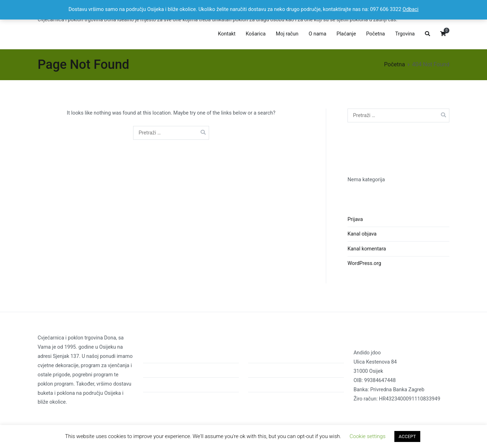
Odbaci (411, 9)
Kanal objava (362, 234)
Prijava (355, 219)
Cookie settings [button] (368, 436)
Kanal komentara (367, 249)
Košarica (256, 34)
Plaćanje (346, 34)
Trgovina (405, 34)
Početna (376, 34)
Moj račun (287, 34)
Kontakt (227, 34)
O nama (318, 34)
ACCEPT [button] (407, 436)
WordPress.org (364, 263)
